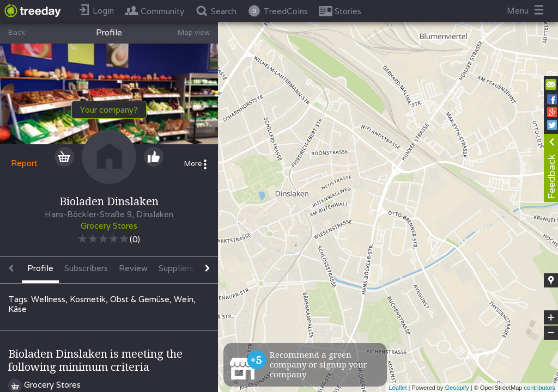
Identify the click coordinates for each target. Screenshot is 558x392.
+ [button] (551, 317)
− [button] (551, 333)
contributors (540, 388)
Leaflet (398, 388)
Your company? (109, 110)
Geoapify (457, 388)
